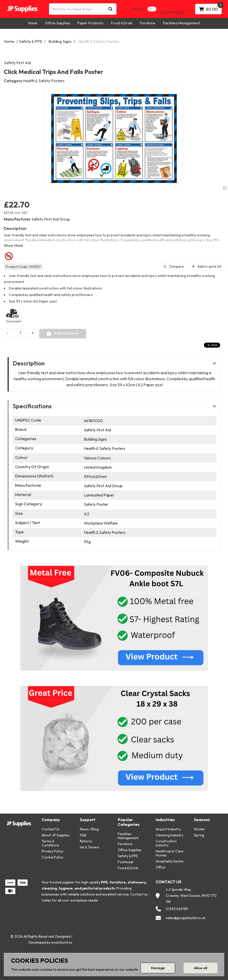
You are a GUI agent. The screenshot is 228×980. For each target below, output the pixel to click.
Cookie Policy (52, 857)
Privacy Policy (52, 851)
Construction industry (166, 843)
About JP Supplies (56, 835)
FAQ (83, 835)
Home (33, 23)
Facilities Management (182, 23)
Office (161, 867)
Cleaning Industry (169, 835)
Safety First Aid (17, 63)
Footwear (126, 862)
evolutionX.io (62, 942)
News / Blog (89, 829)
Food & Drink (122, 23)
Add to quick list (207, 266)
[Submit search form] (110, 9)
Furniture (148, 23)
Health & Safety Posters (99, 41)
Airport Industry (168, 829)
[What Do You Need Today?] (83, 9)
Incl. (138, 9)
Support (88, 820)
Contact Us (51, 829)
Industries (165, 820)
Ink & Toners (90, 847)
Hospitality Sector (170, 861)
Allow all (201, 968)
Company (51, 820)
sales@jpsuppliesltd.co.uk (186, 918)
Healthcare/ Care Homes (169, 853)
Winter (199, 829)
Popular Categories (129, 822)
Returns (86, 841)
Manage (158, 968)
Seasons (202, 820)
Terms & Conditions (50, 843)
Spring (199, 835)
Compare (173, 266)
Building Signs (60, 41)
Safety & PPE (31, 41)
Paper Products (90, 23)
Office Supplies (58, 23)
